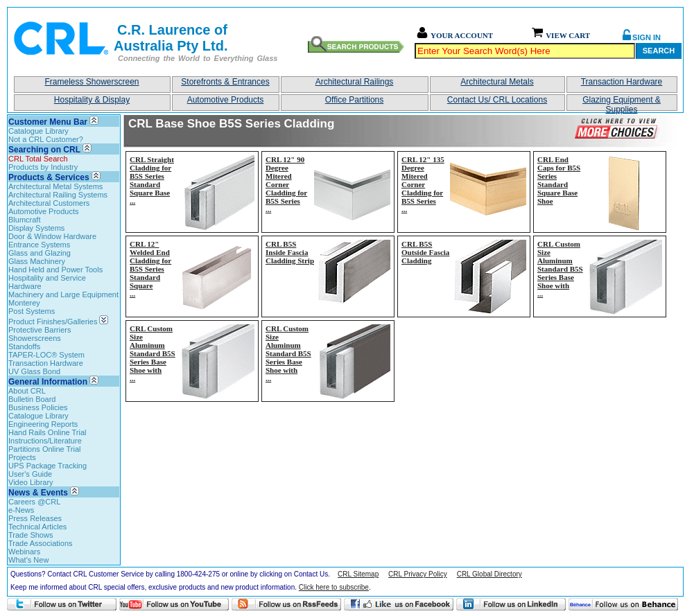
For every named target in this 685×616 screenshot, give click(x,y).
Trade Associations (41, 543)
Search (659, 51)
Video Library (31, 482)
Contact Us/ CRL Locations (497, 100)
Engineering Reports (43, 424)
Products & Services (49, 177)
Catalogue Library (38, 131)
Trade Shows (31, 535)
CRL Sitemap (358, 574)
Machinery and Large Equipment (63, 294)
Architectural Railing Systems (58, 195)
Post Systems (32, 311)
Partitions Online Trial (45, 449)
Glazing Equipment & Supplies (622, 103)
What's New (28, 560)
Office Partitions (354, 100)
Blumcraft (24, 220)
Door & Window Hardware (52, 236)
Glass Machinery (37, 261)
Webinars (24, 552)
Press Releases (35, 518)
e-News (21, 510)
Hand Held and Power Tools (55, 270)
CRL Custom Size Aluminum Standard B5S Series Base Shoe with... (560, 269)
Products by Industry (43, 167)
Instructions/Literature (45, 441)
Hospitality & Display (92, 100)
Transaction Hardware (622, 82)
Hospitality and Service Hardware (47, 282)
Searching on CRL (44, 150)
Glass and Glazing (40, 253)
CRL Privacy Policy (418, 574)
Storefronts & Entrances (225, 82)
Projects (22, 457)
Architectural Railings (355, 82)
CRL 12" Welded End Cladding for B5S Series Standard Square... (150, 269)
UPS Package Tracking (47, 466)
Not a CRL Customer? (46, 139)
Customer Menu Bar (48, 122)
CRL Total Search (38, 159)
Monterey (24, 303)
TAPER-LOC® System (46, 355)
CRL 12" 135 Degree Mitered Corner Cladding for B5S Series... (423, 184)
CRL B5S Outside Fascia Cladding (425, 252)
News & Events (38, 493)
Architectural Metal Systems (55, 186)
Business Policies (38, 407)
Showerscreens (35, 338)
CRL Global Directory (489, 574)
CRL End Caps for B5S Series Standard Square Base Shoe (559, 180)
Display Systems (36, 228)
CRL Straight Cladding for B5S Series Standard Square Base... (152, 180)
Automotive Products (226, 100)
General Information (48, 382)
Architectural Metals (497, 82)
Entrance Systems (39, 245)
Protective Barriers (40, 330)
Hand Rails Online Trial (47, 432)
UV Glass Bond (34, 371)
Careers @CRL (34, 502)
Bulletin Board (32, 399)
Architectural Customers (49, 203)
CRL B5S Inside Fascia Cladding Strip (290, 252)
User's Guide (30, 474)
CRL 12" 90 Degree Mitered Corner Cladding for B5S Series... (286, 184)
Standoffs (24, 346)
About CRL (27, 391)
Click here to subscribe (334, 587)
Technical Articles (37, 527)
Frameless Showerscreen (92, 82)
